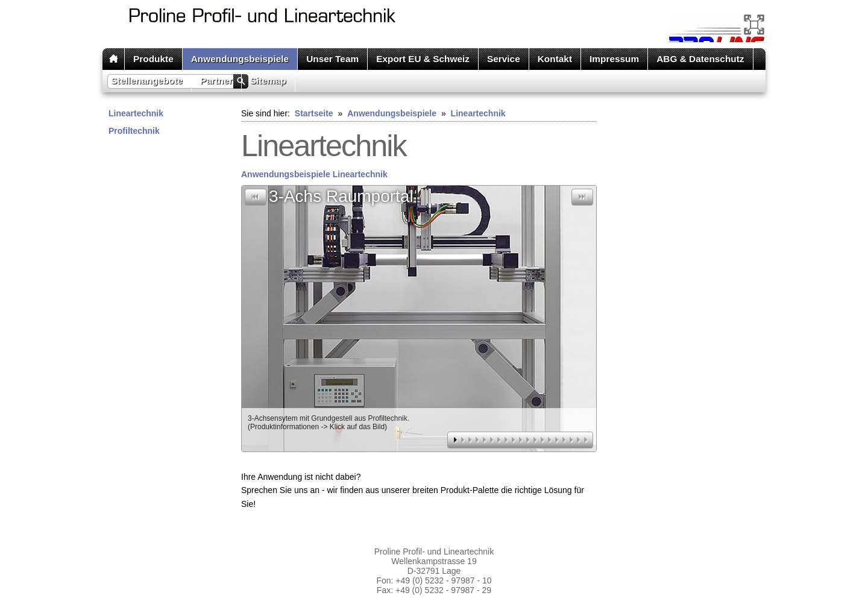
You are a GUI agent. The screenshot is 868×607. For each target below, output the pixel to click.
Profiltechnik (134, 131)
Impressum (614, 59)
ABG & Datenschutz (700, 59)
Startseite (314, 113)
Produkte (153, 59)
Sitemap (268, 80)
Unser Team (332, 59)
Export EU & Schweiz (423, 59)
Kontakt (555, 59)
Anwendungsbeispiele (240, 59)
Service (504, 59)
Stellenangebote (147, 80)
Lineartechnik (136, 113)
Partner (216, 80)
